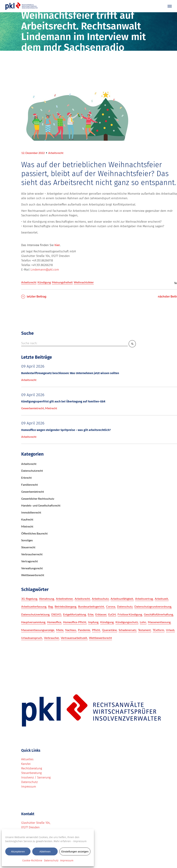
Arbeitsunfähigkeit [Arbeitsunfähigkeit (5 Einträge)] (122, 599)
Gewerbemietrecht (33, 408)
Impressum (80, 841)
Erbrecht (26, 478)
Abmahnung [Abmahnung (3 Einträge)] (47, 599)
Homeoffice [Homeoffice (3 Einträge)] (54, 622)
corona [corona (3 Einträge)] (111, 606)
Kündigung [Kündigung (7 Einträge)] (107, 622)
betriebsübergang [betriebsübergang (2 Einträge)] (65, 606)
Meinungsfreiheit (62, 282)
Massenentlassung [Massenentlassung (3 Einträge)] (159, 622)
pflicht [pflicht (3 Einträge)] (96, 630)
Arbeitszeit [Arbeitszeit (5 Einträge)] (161, 599)
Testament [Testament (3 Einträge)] (144, 630)
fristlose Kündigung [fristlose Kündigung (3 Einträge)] (130, 614)
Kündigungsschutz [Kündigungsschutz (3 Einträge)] (127, 622)
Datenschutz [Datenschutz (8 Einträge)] (125, 606)
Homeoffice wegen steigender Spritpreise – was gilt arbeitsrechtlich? (66, 430)
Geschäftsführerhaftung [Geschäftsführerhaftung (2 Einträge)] (158, 614)
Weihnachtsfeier (84, 282)
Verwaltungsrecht (32, 568)
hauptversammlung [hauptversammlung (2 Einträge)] (33, 622)
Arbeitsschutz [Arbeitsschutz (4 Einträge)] (100, 599)
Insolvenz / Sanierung (36, 777)
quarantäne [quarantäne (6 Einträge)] (109, 630)
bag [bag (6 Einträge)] (50, 606)
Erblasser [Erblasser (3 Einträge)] (101, 614)
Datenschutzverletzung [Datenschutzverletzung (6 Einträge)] (35, 614)
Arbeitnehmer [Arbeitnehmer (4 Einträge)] (64, 599)
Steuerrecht (28, 547)
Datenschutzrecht (32, 471)
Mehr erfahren (62, 841)
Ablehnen (45, 851)
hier (57, 245)
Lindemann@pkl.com (45, 270)
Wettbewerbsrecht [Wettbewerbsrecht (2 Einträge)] (101, 638)
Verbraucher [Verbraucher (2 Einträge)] (51, 638)
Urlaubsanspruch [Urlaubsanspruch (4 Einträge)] (32, 638)
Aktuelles (27, 759)
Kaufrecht (27, 519)
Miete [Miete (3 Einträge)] (60, 630)
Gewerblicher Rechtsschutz (38, 499)
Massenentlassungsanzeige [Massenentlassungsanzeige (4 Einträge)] (38, 630)
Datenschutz (51, 860)
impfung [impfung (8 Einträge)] (93, 622)
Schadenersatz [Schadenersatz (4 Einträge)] (127, 630)
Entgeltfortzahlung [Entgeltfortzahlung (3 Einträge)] (74, 614)
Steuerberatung (31, 773)
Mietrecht (51, 408)
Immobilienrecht (31, 512)
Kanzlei (26, 764)
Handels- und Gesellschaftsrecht (41, 505)
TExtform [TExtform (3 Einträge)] (158, 630)
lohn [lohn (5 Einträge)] (143, 622)
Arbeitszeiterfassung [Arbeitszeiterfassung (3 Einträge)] (34, 606)
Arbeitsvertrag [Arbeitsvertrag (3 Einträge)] (144, 599)
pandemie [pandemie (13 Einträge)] (84, 630)
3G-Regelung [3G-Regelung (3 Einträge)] (29, 599)
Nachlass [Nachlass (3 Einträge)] (71, 630)
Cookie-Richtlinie (32, 860)
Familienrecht (30, 485)
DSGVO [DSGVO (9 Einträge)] (56, 614)
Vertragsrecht (30, 561)
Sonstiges (27, 540)
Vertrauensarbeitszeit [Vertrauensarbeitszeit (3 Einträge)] (74, 638)
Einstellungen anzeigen (75, 851)
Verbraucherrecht (32, 554)
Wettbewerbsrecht (33, 575)
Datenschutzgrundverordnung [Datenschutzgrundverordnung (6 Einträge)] (153, 606)
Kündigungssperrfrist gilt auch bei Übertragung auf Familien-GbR (63, 401)
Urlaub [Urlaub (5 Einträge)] (170, 630)
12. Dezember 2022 (33, 153)
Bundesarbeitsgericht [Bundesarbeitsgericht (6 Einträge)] (91, 606)
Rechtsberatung (32, 768)
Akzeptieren (18, 851)
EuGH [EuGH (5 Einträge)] (112, 614)
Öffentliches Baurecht (34, 533)
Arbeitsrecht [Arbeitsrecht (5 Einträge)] (82, 599)
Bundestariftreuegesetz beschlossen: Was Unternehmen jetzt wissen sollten (70, 373)
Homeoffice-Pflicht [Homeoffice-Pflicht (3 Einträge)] (75, 622)
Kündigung (44, 282)
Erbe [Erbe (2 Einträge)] (91, 614)
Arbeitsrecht (56, 153)
